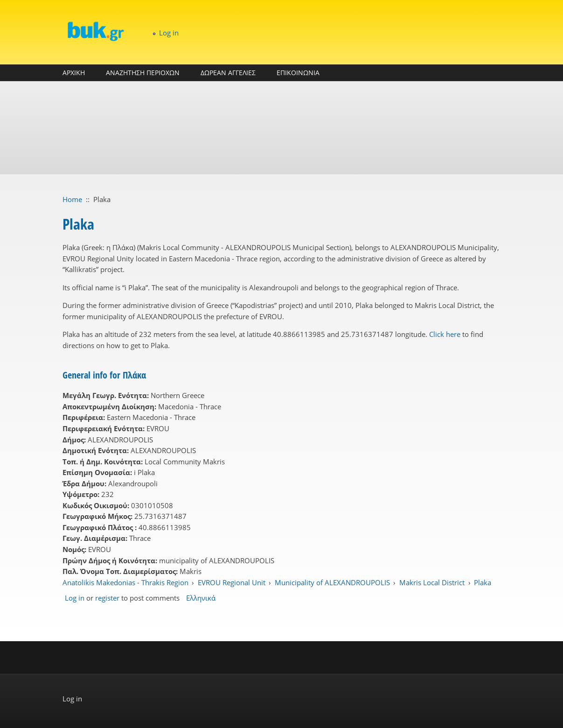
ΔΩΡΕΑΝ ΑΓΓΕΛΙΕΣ (228, 73)
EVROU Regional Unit (232, 582)
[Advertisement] (282, 128)
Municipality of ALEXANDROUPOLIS (332, 582)
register (107, 598)
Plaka (483, 582)
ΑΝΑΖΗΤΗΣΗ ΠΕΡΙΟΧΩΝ (143, 73)
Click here (445, 334)
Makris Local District (432, 582)
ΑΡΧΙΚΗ (74, 73)
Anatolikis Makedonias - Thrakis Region (125, 582)
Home (72, 199)
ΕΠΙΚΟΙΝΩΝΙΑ (298, 73)
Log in (169, 33)
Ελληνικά (201, 598)
